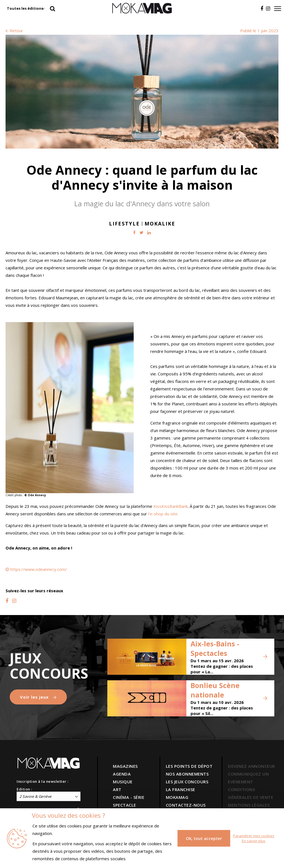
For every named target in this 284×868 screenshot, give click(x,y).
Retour (14, 31)
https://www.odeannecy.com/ (39, 569)
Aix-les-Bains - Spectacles (215, 648)
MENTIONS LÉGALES (249, 805)
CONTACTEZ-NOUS (186, 805)
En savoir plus (254, 841)
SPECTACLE (125, 805)
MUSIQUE (123, 782)
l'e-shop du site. (163, 514)
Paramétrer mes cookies (254, 836)
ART (117, 789)
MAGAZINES (125, 766)
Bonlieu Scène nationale (215, 690)
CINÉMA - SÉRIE (129, 797)
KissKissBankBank (171, 506)
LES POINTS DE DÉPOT (189, 766)
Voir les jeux (38, 697)
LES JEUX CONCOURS (187, 782)
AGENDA (122, 774)
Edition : (24, 789)
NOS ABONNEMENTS (187, 774)
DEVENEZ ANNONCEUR (252, 766)
